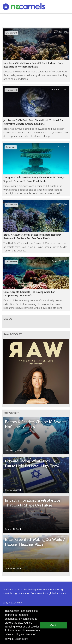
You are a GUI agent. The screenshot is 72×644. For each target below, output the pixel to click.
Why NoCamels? (12, 603)
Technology (11, 147)
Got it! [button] (54, 625)
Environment (11, 33)
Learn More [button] (22, 639)
